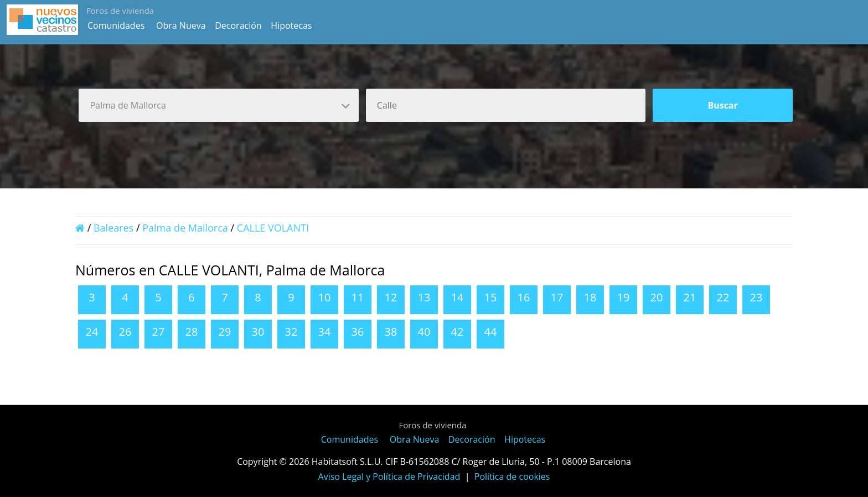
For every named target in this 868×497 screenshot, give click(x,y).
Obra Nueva (181, 25)
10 (325, 297)
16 (524, 297)
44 (491, 332)
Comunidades (116, 25)
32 (291, 332)
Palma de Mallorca (185, 228)
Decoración (238, 25)
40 (424, 332)
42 (458, 332)
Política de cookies (512, 476)
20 (657, 297)
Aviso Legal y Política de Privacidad (389, 476)
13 (424, 297)
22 (723, 297)
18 (590, 297)
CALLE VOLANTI (273, 228)
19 (624, 297)
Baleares (113, 228)
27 (159, 332)
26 (125, 332)
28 (192, 332)
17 (557, 297)
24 (92, 332)
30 (258, 332)
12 (391, 297)
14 (458, 297)
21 (690, 297)
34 (325, 332)
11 (358, 297)
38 (391, 332)
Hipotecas (291, 25)
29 (225, 332)
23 (756, 297)
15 (491, 297)
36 (358, 332)
